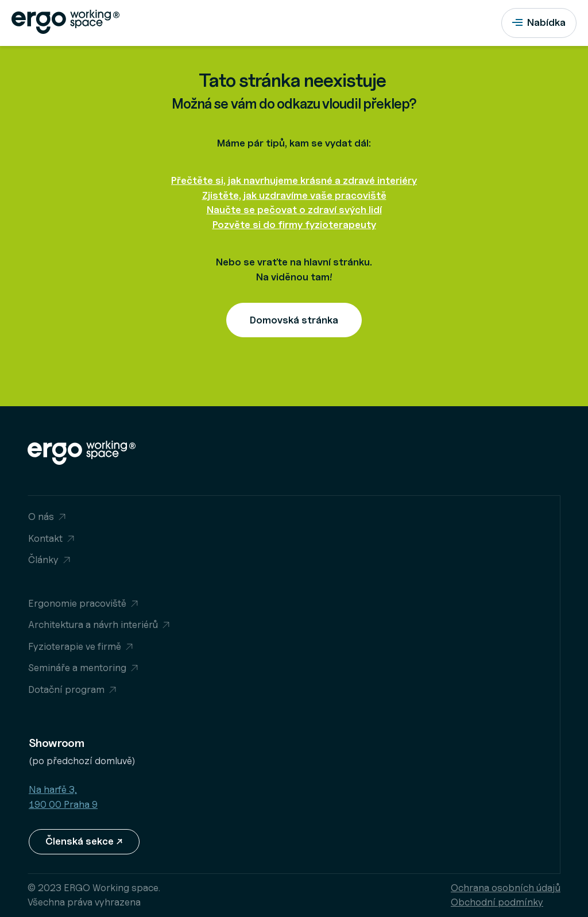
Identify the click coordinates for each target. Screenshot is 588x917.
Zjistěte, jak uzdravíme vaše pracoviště (294, 195)
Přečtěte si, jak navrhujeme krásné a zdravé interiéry (294, 180)
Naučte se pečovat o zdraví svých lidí (294, 210)
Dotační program (66, 689)
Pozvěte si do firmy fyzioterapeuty (294, 225)
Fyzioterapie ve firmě (75, 646)
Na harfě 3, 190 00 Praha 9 (63, 797)
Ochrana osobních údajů (506, 888)
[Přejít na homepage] (71, 23)
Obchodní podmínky (497, 902)
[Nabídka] (539, 23)
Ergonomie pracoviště (77, 603)
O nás (41, 517)
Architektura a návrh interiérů (93, 625)
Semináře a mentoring (77, 668)
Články (43, 560)
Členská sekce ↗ (84, 841)
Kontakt (45, 538)
